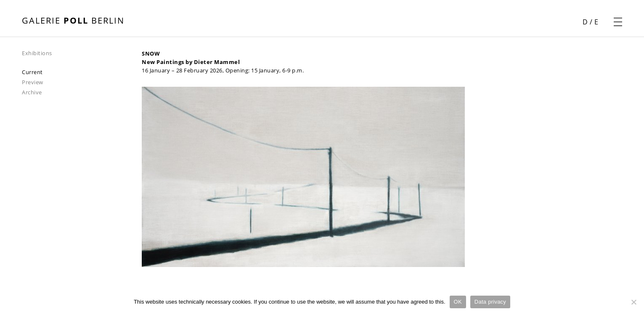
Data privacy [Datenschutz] (490, 302)
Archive (32, 92)
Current (32, 72)
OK (458, 302)
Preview (33, 82)
